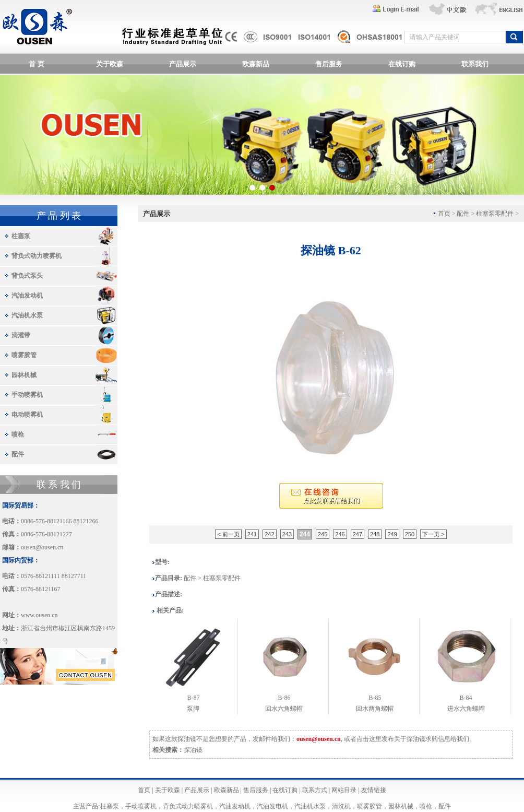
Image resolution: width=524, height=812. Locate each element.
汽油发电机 (272, 806)
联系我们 (475, 64)
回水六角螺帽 (284, 709)
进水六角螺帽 (466, 709)
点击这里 (369, 739)
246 (340, 534)
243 (287, 534)
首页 (144, 790)
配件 (18, 454)
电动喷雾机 (27, 415)
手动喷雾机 (27, 395)
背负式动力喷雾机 (37, 256)
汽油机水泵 (27, 315)
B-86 (284, 698)
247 (358, 534)
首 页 (36, 64)
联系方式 (315, 790)
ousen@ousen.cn (42, 547)
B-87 (193, 698)
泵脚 (193, 709)
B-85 (375, 698)
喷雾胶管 (24, 355)
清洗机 (341, 806)
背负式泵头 (27, 276)
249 (392, 534)
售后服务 (329, 64)
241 (252, 534)
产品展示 (183, 64)
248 (375, 534)
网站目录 (344, 790)
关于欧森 (110, 64)
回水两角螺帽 (375, 709)
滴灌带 (21, 335)
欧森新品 (256, 64)
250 (410, 534)
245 (323, 534)
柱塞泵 (21, 236)
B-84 (466, 698)
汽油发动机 (27, 296)
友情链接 (374, 790)
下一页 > (433, 534)
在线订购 (402, 64)
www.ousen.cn (39, 615)
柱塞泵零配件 (495, 214)
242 (269, 534)
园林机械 (24, 375)
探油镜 (193, 750)
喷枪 (18, 434)
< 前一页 (228, 534)
